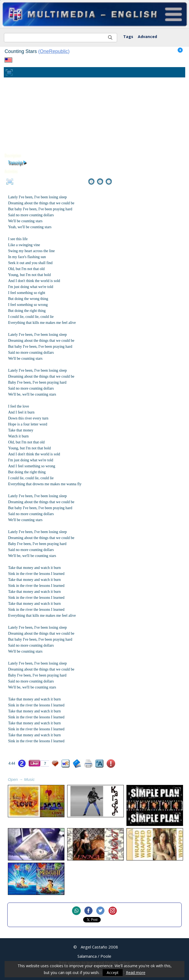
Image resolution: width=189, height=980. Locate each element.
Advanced (147, 37)
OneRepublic (54, 51)
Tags (128, 37)
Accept (113, 973)
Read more (136, 973)
